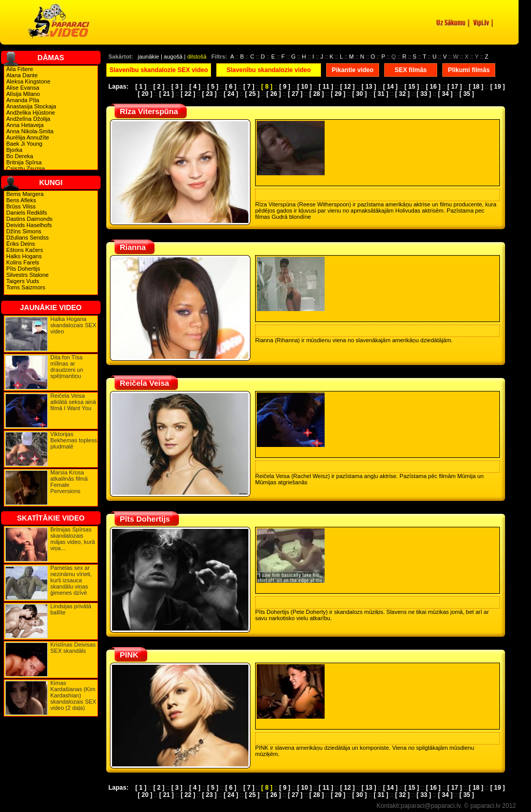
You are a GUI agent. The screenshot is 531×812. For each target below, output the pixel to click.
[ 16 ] (433, 87)
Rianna (133, 247)
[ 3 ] (177, 87)
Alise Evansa (23, 88)
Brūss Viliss (21, 206)
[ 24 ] (231, 94)
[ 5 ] (213, 87)
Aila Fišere (20, 69)
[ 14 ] (390, 87)
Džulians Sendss (27, 237)
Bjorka (14, 150)
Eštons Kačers (25, 250)
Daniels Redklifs (27, 213)
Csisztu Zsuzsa (26, 169)
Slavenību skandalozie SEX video (159, 70)
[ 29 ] (338, 94)
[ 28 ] (317, 94)
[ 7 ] (249, 87)
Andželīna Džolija (28, 119)
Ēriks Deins (21, 244)
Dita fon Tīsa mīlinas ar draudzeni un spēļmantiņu (67, 367)
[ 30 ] (359, 94)
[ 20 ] (145, 94)
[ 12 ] (347, 87)
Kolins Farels (23, 262)
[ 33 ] (424, 94)
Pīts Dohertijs (23, 269)
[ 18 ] (476, 87)
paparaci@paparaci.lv (431, 806)
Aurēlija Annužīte (28, 137)
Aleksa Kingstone (28, 81)
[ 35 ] (467, 94)
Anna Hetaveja (25, 125)
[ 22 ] (188, 94)
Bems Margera (25, 194)
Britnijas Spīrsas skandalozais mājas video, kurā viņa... (73, 539)
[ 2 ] (159, 87)
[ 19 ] (497, 87)
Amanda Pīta (23, 100)
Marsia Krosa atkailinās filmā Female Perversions (69, 482)
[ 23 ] (209, 94)
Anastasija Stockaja (31, 106)
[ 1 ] (141, 87)
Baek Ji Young (24, 144)
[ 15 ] (412, 87)
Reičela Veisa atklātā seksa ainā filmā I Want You (73, 402)
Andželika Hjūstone (31, 113)
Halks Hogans (24, 256)
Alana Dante (22, 75)
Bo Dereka (20, 156)
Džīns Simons (24, 231)
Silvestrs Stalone (27, 275)
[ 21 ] (166, 94)
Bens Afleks (21, 200)
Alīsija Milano (23, 94)
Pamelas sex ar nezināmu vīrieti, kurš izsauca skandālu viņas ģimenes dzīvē (71, 580)
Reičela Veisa (144, 383)
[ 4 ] (195, 87)
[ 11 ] (326, 87)
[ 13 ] (369, 87)
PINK (129, 655)
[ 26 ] (274, 94)
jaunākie (149, 57)
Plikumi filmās (469, 70)
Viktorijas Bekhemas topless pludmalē (74, 440)
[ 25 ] (252, 94)
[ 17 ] (455, 87)
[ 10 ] (304, 87)
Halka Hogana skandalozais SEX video (73, 325)
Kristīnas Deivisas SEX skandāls (73, 648)
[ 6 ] (230, 87)
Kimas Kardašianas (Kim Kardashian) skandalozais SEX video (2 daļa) (73, 695)
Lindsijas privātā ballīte (71, 609)
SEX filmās (411, 70)
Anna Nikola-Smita (30, 131)
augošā (173, 57)
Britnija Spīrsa (24, 162)
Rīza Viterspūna (149, 111)
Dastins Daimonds (29, 219)
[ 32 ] (402, 94)
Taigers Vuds (23, 281)
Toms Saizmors (26, 287)
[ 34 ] (445, 94)
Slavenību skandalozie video (269, 70)
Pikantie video (353, 70)
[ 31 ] (381, 94)
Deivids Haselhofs (29, 225)
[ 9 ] (285, 87)
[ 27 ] (295, 94)
